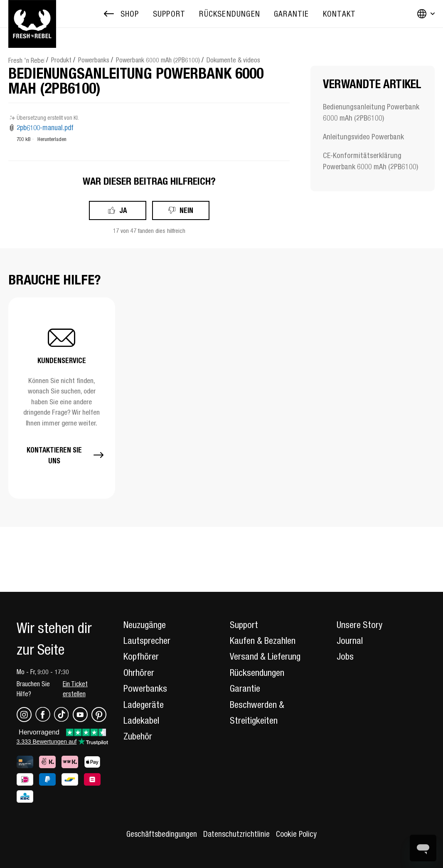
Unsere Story (359, 625)
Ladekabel (141, 720)
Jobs (345, 656)
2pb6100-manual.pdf (45, 128)
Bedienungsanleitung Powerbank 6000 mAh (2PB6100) (371, 112)
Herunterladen (52, 139)
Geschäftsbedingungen (162, 834)
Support (244, 625)
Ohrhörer (139, 673)
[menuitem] (169, 14)
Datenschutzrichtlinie (236, 834)
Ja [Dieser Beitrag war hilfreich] (123, 210)
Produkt (61, 60)
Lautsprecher (147, 640)
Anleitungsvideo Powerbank (363, 137)
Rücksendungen (257, 673)
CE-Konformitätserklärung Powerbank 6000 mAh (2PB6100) (370, 161)
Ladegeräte (144, 705)
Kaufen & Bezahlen (263, 640)
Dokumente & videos (233, 60)
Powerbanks (94, 60)
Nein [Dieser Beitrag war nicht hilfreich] (186, 210)
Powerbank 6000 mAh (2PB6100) (158, 60)
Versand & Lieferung (265, 656)
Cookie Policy (296, 834)
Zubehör (138, 736)
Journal (350, 640)
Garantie (245, 688)
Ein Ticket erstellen (75, 689)
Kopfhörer (141, 656)
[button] (62, 398)
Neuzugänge (145, 625)
